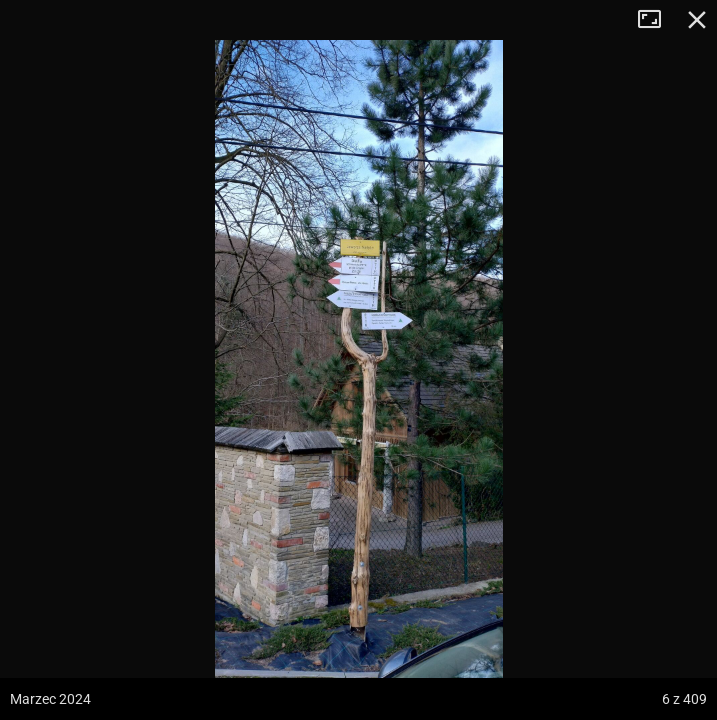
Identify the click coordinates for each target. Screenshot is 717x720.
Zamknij (697, 20)
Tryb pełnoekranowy (657, 20)
